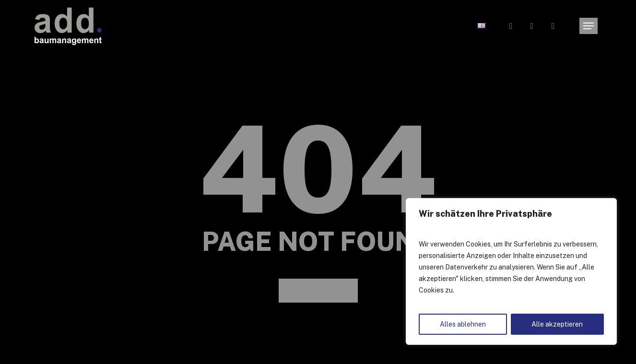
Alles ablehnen (463, 324)
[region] (511, 271)
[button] (589, 26)
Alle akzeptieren (557, 324)
